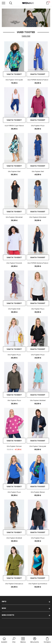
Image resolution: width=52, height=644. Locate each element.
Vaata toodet (14, 74)
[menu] (4, 3)
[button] (14, 640)
